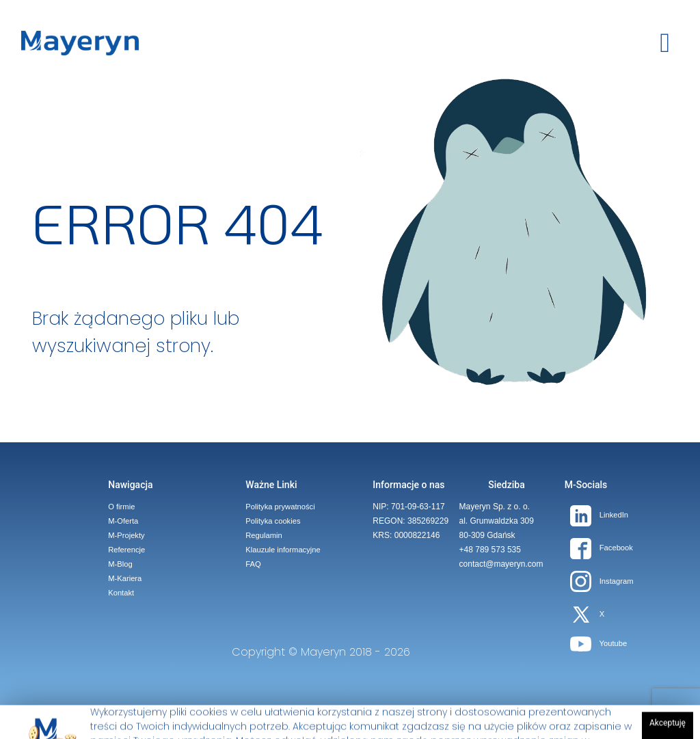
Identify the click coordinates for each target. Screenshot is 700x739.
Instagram (602, 581)
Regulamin (264, 535)
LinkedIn (599, 515)
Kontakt (121, 593)
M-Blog (120, 564)
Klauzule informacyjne (283, 550)
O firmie (121, 507)
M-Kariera (125, 578)
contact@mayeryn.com (501, 564)
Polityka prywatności (280, 507)
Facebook (602, 548)
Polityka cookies (273, 521)
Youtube (599, 643)
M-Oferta (123, 521)
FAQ (253, 564)
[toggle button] (665, 43)
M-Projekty (126, 535)
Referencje (126, 550)
